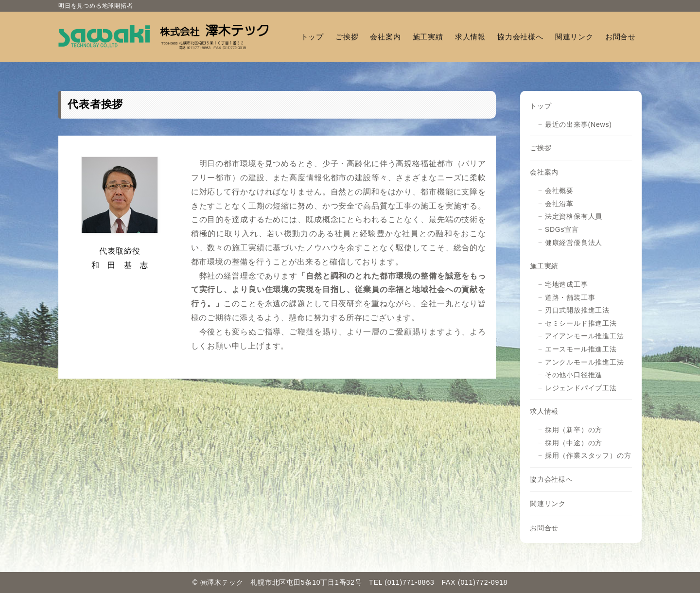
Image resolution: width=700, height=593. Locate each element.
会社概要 (559, 191)
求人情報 (544, 411)
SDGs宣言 (562, 229)
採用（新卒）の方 (574, 430)
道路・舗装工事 (570, 297)
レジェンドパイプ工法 (581, 388)
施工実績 (544, 266)
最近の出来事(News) (578, 124)
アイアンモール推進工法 (585, 336)
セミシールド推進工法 (581, 323)
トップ (541, 106)
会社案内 (544, 172)
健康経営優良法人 (574, 243)
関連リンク (548, 504)
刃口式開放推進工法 (577, 310)
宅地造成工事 (567, 284)
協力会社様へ (551, 479)
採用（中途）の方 (574, 443)
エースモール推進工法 (581, 349)
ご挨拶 (541, 148)
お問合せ (544, 528)
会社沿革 (559, 204)
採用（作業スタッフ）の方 (588, 455)
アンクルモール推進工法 (585, 362)
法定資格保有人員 (574, 216)
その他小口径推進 (574, 375)
